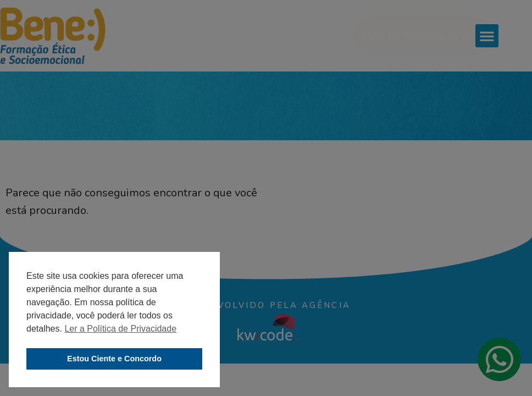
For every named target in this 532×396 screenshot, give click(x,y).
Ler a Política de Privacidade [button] (120, 329)
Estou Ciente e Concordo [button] (114, 359)
